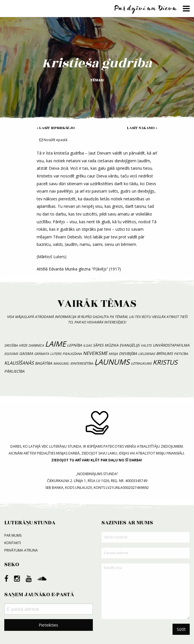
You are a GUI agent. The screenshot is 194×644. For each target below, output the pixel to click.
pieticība (181, 354)
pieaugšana (72, 354)
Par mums (13, 535)
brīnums (164, 353)
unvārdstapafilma (171, 345)
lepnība (75, 345)
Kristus (165, 362)
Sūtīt (181, 629)
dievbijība (128, 353)
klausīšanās (19, 363)
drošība (11, 345)
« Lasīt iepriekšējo (56, 128)
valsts (146, 345)
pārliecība (14, 371)
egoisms (11, 354)
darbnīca (36, 345)
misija (113, 354)
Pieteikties (48, 625)
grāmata (42, 354)
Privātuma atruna (21, 550)
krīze (23, 345)
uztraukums (141, 363)
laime (55, 344)
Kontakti (13, 543)
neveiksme (95, 353)
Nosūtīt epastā (53, 140)
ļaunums (112, 362)
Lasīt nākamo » (142, 128)
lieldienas (147, 354)
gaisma (26, 353)
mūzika (111, 345)
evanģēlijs (130, 345)
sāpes (98, 345)
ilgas (87, 345)
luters (56, 354)
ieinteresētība (82, 363)
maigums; (61, 363)
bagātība (44, 363)
